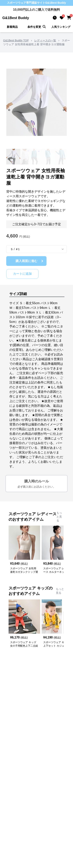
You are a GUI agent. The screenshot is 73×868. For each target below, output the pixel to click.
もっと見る (59, 517)
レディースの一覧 (45, 40)
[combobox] (36, 249)
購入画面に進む (30, 261)
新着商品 (12, 27)
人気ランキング (61, 27)
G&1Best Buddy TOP (16, 40)
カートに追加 (22, 274)
